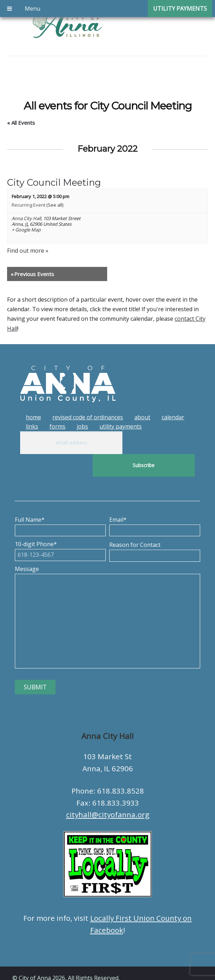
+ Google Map (26, 230)
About (142, 417)
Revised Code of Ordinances (88, 417)
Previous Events (32, 274)
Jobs (82, 426)
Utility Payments (121, 426)
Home (33, 417)
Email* (155, 502)
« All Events (21, 123)
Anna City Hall (26, 218)
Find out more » (28, 251)
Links (32, 426)
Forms (57, 426)
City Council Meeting (54, 182)
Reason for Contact (155, 527)
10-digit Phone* (60, 527)
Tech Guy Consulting (151, 968)
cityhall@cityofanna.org (108, 792)
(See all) (55, 205)
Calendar (173, 417)
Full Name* (60, 502)
